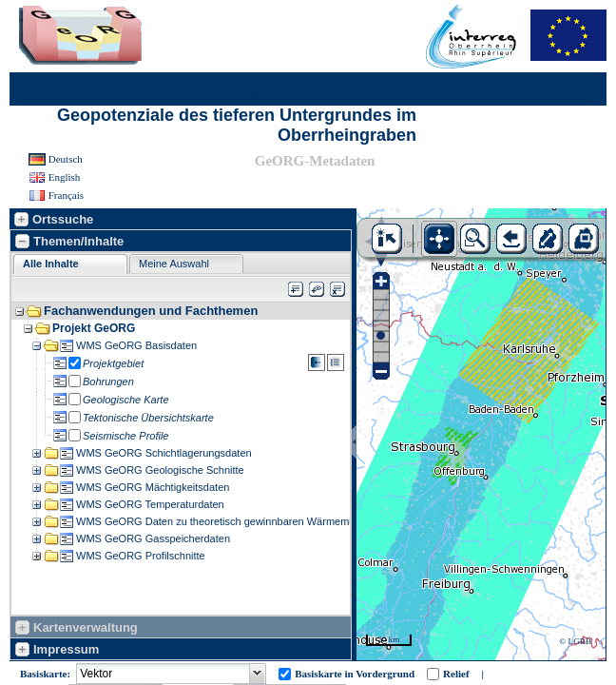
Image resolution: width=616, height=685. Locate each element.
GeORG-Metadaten (315, 161)
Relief (456, 674)
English (65, 177)
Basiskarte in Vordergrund (355, 674)
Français (66, 195)
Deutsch (66, 159)
